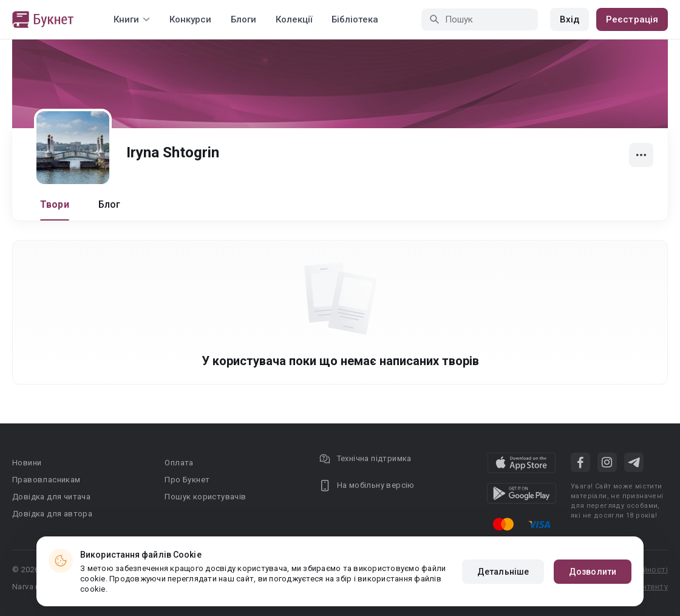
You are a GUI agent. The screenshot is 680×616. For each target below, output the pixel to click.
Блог (110, 204)
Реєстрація (632, 19)
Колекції (294, 19)
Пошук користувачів (205, 497)
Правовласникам (46, 480)
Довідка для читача (51, 497)
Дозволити (593, 572)
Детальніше (503, 572)
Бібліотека (355, 19)
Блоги (243, 19)
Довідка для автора (52, 514)
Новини (27, 463)
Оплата (179, 463)
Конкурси (190, 19)
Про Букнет (187, 480)
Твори (55, 204)
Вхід (569, 19)
